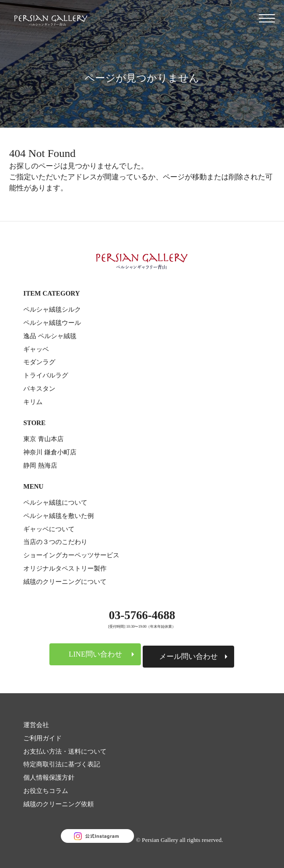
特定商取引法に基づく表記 (62, 764)
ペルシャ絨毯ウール (52, 323)
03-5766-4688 (142, 615)
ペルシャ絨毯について (55, 502)
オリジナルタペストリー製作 (65, 568)
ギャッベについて (49, 529)
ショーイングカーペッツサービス (71, 555)
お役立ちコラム (46, 791)
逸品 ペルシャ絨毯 (50, 336)
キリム (33, 402)
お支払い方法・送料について (65, 751)
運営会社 (36, 725)
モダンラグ (39, 362)
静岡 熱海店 (40, 465)
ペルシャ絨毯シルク (52, 309)
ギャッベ (36, 349)
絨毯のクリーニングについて (65, 582)
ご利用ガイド (43, 738)
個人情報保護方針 (49, 777)
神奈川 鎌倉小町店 (50, 452)
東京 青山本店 (43, 439)
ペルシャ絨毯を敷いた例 (59, 516)
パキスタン (39, 388)
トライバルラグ (46, 375)
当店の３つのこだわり (55, 542)
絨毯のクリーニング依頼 (59, 804)
